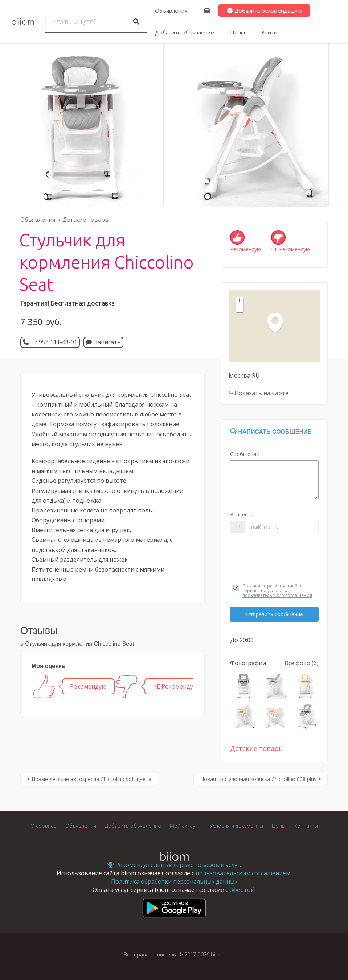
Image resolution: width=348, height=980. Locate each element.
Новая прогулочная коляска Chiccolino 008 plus (258, 779)
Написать (103, 342)
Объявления (171, 11)
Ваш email (242, 514)
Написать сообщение (271, 432)
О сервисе (44, 826)
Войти (269, 32)
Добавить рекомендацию (264, 11)
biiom (23, 22)
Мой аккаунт (185, 826)
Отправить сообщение (275, 614)
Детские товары (86, 220)
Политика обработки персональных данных (174, 881)
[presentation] (274, 555)
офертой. (242, 890)
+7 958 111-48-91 (54, 342)
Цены (238, 32)
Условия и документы (236, 826)
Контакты (306, 826)
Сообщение (245, 454)
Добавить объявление (185, 32)
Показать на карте (261, 393)
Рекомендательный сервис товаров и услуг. (174, 865)
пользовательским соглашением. (243, 873)
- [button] (240, 308)
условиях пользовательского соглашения (277, 593)
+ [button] (240, 301)
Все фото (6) (302, 663)
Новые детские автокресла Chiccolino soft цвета (91, 779)
